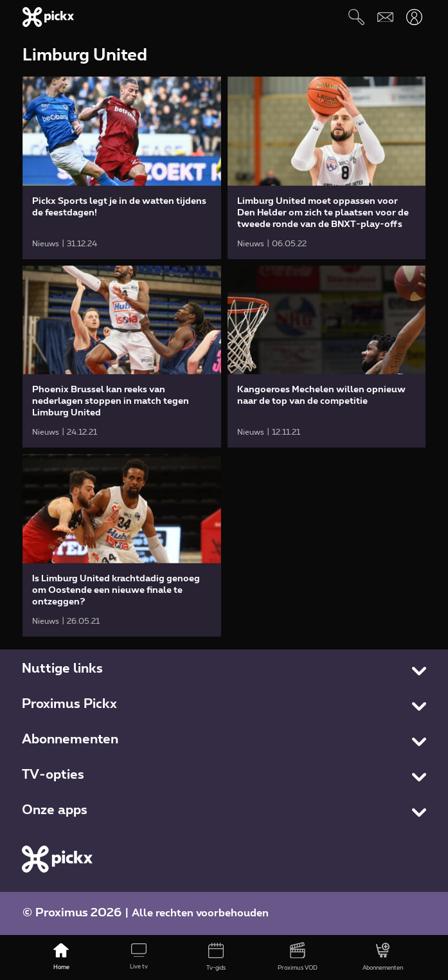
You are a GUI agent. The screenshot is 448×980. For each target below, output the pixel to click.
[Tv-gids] (216, 957)
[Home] (61, 957)
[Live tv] (139, 957)
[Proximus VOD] (297, 957)
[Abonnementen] (383, 957)
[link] (122, 168)
